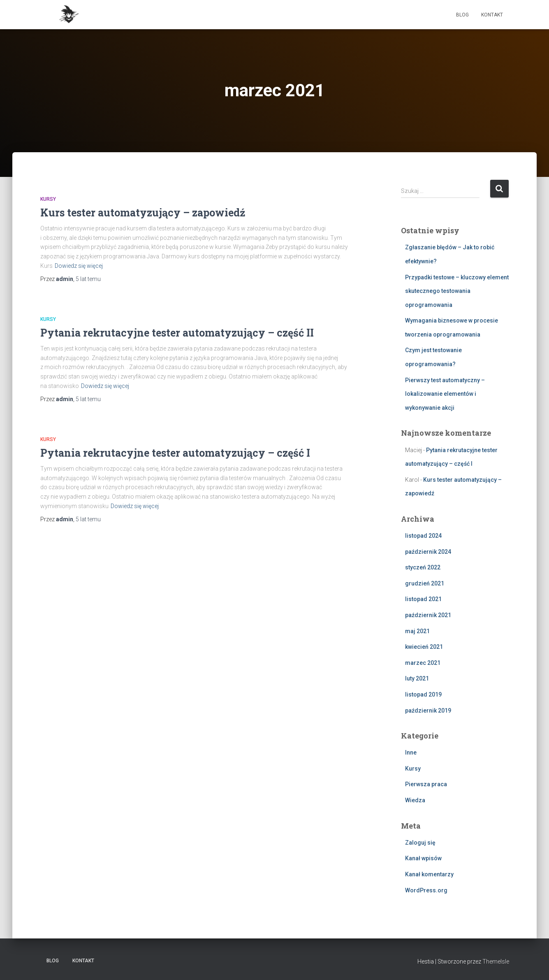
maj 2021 (417, 631)
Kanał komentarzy (429, 874)
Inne (411, 752)
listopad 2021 (423, 599)
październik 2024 (428, 552)
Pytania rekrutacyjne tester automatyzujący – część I (175, 453)
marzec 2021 (423, 663)
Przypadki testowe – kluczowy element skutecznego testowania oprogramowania (457, 291)
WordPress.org (426, 890)
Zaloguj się (420, 843)
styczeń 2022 (423, 567)
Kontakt (492, 15)
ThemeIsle (496, 961)
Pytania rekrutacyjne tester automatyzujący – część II (177, 333)
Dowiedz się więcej (79, 266)
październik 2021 (428, 615)
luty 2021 (417, 678)
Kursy (48, 199)
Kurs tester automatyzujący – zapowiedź (143, 212)
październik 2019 (428, 711)
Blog (462, 15)
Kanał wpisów (423, 858)
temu (88, 279)
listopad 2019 (423, 694)
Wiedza (415, 800)
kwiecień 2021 (424, 647)
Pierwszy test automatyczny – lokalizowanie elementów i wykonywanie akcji (445, 394)
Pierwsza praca (426, 784)
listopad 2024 (423, 536)
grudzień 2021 (425, 583)
